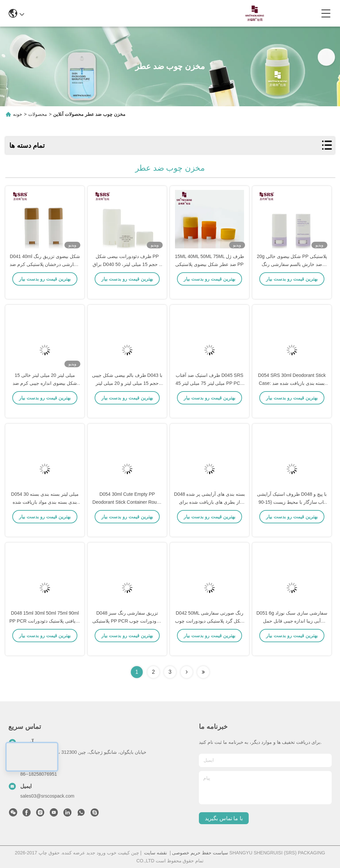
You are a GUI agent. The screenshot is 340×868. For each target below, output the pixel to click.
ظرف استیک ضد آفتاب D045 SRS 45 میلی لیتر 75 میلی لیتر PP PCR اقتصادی (210, 392)
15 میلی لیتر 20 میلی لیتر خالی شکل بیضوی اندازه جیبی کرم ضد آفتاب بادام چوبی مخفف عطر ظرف (45, 392)
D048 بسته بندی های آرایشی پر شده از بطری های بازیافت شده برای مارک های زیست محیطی (210, 511)
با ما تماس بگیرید (224, 818)
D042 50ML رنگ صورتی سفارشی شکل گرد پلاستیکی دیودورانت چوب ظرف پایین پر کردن (210, 630)
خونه (18, 114)
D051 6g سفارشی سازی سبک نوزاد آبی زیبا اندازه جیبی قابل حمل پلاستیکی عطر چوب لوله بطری (292, 630)
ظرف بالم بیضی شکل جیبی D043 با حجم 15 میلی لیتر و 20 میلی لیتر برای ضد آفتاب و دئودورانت (127, 392)
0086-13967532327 (159, 13)
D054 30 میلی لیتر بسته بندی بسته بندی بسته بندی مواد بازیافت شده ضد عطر (45, 511)
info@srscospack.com (97, 13)
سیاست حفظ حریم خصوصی (200, 853)
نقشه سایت (156, 853)
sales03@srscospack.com (47, 796)
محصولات (38, 114)
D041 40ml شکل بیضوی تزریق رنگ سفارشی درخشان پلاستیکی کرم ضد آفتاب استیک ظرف (45, 274)
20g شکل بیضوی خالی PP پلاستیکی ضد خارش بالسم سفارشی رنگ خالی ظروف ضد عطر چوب (292, 274)
